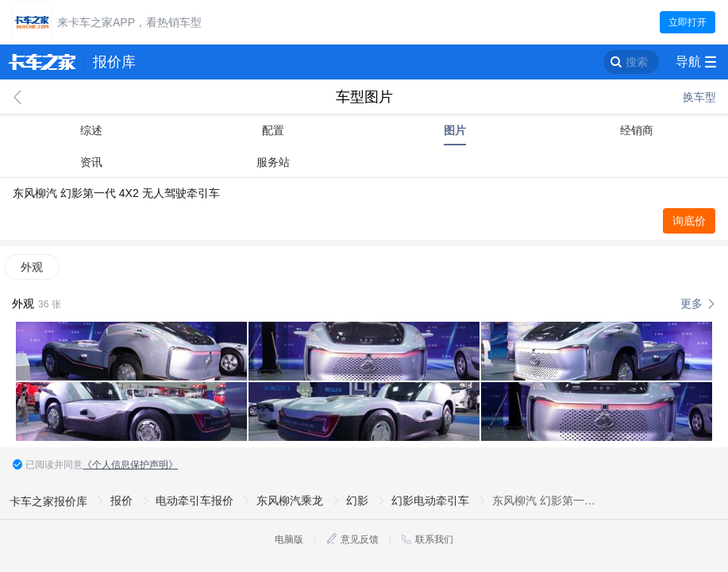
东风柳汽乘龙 (290, 500)
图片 (455, 130)
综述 (91, 130)
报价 (121, 500)
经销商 (637, 130)
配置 (273, 130)
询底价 (689, 221)
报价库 (114, 62)
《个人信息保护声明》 (130, 465)
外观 (32, 267)
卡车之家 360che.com (42, 62)
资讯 (91, 162)
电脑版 (289, 539)
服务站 (273, 162)
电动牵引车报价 (195, 500)
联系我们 (434, 539)
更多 (691, 303)
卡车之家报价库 (48, 501)
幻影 (357, 500)
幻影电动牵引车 (430, 500)
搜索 (637, 62)
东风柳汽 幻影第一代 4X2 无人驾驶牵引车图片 (544, 500)
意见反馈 (360, 539)
